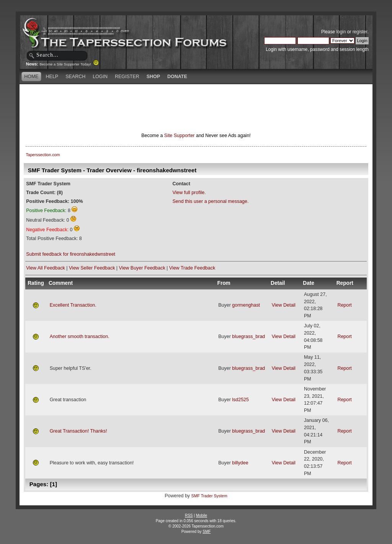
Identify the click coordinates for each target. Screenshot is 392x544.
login (341, 32)
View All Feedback (46, 268)
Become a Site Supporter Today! (69, 64)
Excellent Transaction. (73, 305)
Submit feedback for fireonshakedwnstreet (71, 254)
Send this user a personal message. (210, 201)
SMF (207, 532)
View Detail (284, 305)
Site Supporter (180, 136)
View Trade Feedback (192, 268)
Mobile (202, 515)
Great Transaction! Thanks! (78, 431)
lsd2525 (240, 400)
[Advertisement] (196, 98)
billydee (240, 463)
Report (344, 305)
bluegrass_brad (248, 337)
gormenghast (246, 305)
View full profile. (189, 193)
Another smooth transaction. (80, 337)
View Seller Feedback (92, 268)
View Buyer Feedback (142, 268)
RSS (189, 515)
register (360, 32)
